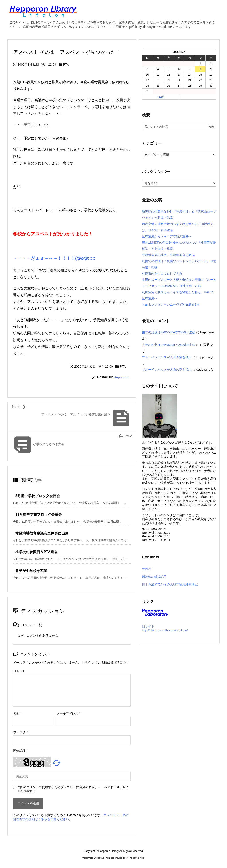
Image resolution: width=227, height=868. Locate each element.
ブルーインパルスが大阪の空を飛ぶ (167, 357)
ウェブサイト (22, 732)
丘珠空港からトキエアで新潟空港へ (167, 236)
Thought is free (136, 858)
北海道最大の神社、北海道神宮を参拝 (168, 255)
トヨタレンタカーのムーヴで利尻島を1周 (171, 304)
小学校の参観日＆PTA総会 (36, 552)
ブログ (147, 569)
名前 (17, 713)
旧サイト (148, 626)
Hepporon (121, 377)
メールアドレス (68, 713)
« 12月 (160, 97)
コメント (19, 671)
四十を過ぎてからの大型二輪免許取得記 (170, 584)
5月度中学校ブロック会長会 (38, 496)
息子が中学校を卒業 (31, 571)
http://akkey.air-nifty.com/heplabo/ (165, 630)
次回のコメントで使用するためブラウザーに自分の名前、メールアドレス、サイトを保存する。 (73, 789)
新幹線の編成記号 (154, 577)
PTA (66, 64)
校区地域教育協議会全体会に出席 (42, 533)
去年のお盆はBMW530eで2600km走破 (169, 332)
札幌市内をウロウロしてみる (162, 273)
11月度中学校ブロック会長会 (39, 514)
